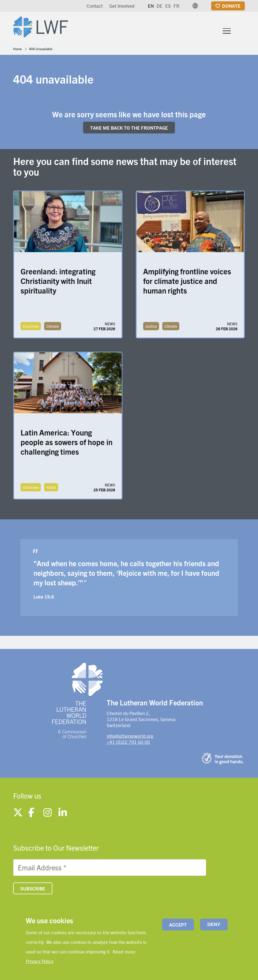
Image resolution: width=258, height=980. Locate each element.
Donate (231, 6)
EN (151, 6)
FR (176, 6)
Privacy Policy (40, 961)
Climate (53, 327)
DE (160, 6)
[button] (195, 6)
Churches (31, 327)
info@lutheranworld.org (130, 737)
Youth (51, 488)
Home (17, 50)
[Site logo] (42, 26)
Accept (178, 925)
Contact (95, 6)
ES (168, 6)
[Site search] (241, 32)
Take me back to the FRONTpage (129, 129)
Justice (151, 327)
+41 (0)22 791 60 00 (128, 743)
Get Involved (122, 6)
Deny (214, 925)
